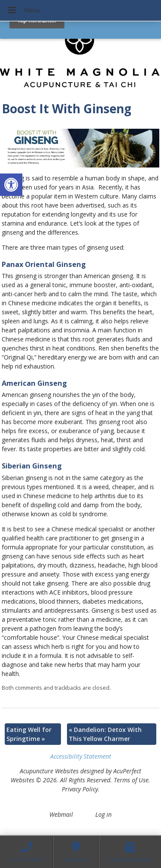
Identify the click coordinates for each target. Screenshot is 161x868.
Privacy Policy (80, 789)
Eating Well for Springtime (29, 734)
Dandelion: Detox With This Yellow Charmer (105, 734)
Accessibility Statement (81, 756)
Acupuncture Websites (49, 771)
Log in (103, 814)
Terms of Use (131, 780)
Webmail (61, 814)
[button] (11, 185)
